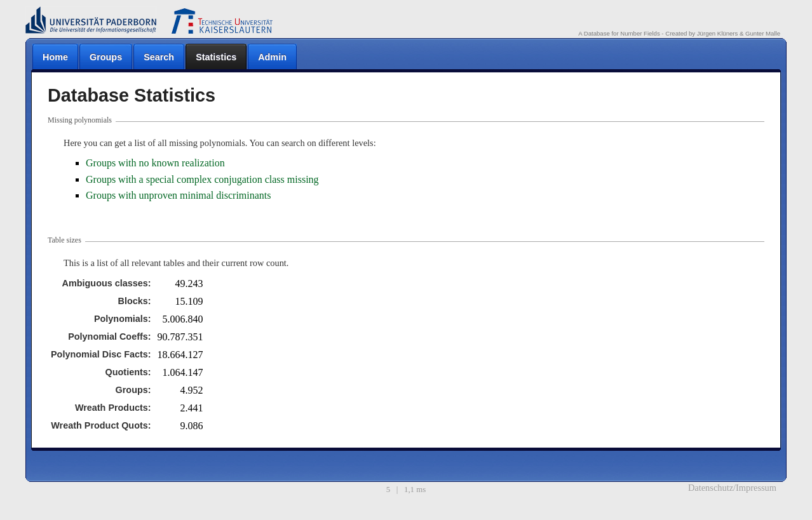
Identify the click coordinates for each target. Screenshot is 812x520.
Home (55, 57)
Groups (106, 57)
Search (159, 57)
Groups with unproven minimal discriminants (179, 195)
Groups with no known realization (155, 163)
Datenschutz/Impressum (732, 488)
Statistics (216, 57)
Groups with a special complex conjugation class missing (202, 179)
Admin (272, 57)
